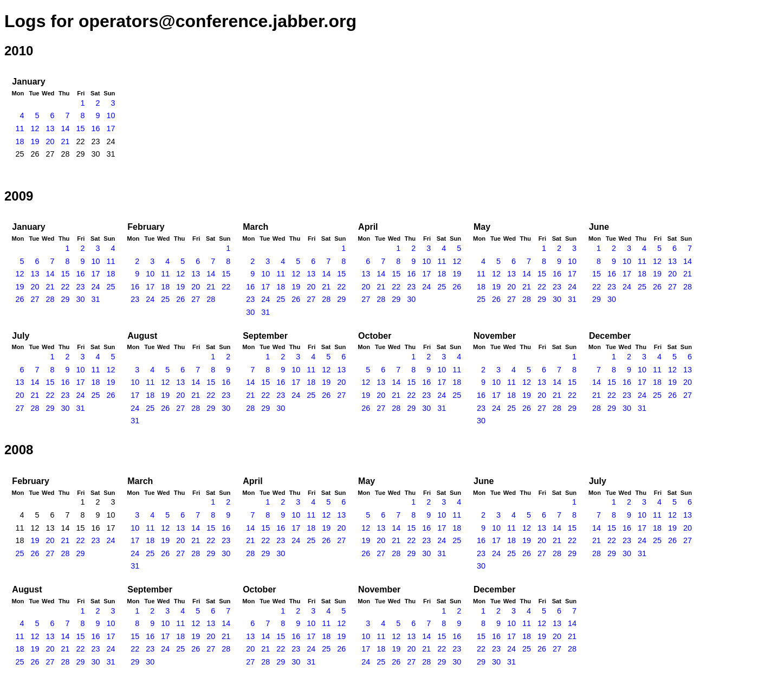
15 (80, 128)
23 (80, 287)
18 (20, 141)
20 (50, 141)
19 (35, 141)
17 (111, 128)
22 (65, 287)
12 (35, 128)
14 (65, 128)
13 (50, 128)
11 (20, 128)
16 (95, 128)
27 (35, 299)
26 (20, 299)
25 (111, 287)
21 (65, 141)
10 (111, 115)
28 (50, 299)
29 (65, 299)
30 (80, 299)
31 (95, 299)
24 (95, 287)
